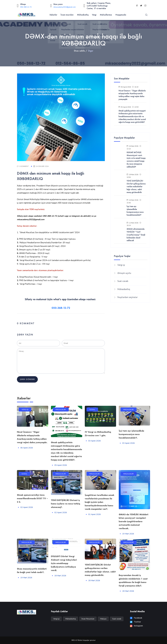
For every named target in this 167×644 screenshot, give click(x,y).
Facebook (136, 618)
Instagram (136, 626)
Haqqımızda (121, 15)
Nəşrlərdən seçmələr (127, 297)
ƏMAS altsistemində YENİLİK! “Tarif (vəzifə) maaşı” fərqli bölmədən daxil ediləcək (136, 235)
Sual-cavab (123, 281)
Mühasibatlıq (83, 15)
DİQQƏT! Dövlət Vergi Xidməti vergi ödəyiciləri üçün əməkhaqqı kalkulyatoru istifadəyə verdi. (64, 563)
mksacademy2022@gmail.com (65, 7)
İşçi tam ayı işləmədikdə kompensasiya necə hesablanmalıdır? (135, 211)
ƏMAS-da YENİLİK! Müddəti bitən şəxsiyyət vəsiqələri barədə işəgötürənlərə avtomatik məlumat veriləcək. (134, 521)
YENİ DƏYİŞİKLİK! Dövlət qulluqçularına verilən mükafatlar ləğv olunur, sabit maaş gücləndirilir (136, 187)
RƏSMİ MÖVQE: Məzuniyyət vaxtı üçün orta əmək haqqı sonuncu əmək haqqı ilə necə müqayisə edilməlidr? (136, 159)
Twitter (135, 622)
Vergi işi (121, 265)
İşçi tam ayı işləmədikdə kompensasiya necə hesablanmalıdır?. (131, 434)
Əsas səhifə (79, 51)
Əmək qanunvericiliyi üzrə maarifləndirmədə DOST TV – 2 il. (32, 498)
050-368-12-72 (26, 7)
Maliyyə (103, 619)
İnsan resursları (67, 15)
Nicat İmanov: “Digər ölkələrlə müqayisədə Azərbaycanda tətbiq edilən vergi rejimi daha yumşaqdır (132, 95)
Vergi (94, 15)
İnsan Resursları (88, 619)
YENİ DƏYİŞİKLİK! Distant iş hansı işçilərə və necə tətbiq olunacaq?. (65, 504)
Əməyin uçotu (124, 273)
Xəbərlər (53, 15)
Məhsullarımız (106, 15)
